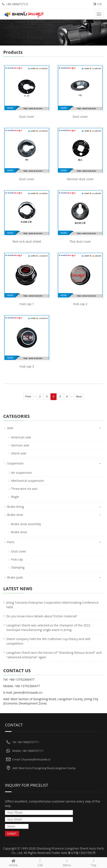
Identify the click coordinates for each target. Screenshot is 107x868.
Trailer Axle (59, 853)
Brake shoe (15, 515)
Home (13, 862)
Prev (28, 396)
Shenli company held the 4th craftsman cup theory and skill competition (48, 641)
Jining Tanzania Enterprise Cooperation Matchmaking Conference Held (52, 605)
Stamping (18, 567)
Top (94, 862)
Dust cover (27, 117)
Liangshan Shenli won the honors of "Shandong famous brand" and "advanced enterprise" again (54, 655)
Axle (10, 428)
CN (99, 4)
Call (40, 862)
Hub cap (17, 559)
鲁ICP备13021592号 (82, 853)
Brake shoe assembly (26, 524)
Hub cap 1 (27, 304)
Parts (11, 542)
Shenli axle (19, 453)
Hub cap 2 (80, 304)
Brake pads (15, 577)
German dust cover (80, 179)
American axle (21, 437)
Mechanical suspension (28, 481)
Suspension (15, 463)
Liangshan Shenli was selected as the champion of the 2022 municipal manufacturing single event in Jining (48, 628)
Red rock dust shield (27, 241)
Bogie (15, 497)
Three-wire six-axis (24, 489)
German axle (20, 445)
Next (79, 396)
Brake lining (16, 507)
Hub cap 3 (27, 366)
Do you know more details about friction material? (42, 616)
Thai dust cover (80, 241)
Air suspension (22, 473)
